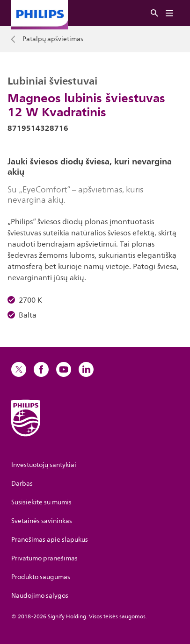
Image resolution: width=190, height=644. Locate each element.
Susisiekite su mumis (41, 502)
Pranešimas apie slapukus (50, 540)
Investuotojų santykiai (44, 465)
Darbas (22, 484)
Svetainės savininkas (42, 521)
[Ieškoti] (154, 13)
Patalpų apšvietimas (53, 39)
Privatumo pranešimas (44, 558)
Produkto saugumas (41, 577)
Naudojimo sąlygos (40, 596)
